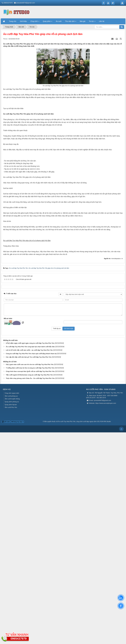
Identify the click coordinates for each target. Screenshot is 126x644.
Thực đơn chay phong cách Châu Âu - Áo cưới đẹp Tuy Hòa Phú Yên (30, 590)
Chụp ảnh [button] (35, 22)
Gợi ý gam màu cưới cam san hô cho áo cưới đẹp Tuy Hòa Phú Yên (30, 576)
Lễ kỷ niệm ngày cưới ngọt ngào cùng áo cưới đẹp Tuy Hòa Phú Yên (30, 555)
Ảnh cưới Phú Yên (11, 619)
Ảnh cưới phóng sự (11, 608)
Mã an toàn (8, 530)
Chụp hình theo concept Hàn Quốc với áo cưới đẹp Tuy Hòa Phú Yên (30, 583)
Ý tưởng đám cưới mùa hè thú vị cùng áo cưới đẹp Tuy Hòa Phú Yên (30, 579)
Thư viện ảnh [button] (71, 22)
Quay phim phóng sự (12, 613)
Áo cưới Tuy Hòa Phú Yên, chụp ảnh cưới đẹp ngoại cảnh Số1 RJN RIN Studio (84, 633)
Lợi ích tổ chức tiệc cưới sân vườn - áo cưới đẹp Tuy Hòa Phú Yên (29, 562)
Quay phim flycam (11, 616)
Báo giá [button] (83, 21)
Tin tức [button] (92, 22)
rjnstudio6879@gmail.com (26, 3)
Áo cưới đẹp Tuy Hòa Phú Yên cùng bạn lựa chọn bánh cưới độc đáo (30, 558)
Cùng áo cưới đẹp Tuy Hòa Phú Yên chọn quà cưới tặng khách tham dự (31, 565)
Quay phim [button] (48, 22)
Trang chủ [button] (13, 21)
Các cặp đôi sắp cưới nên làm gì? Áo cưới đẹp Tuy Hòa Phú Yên (29, 569)
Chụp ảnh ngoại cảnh (12, 605)
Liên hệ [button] (102, 21)
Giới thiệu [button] (23, 21)
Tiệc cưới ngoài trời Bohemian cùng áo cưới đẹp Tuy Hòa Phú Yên (29, 586)
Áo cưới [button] (59, 21)
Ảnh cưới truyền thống (12, 610)
